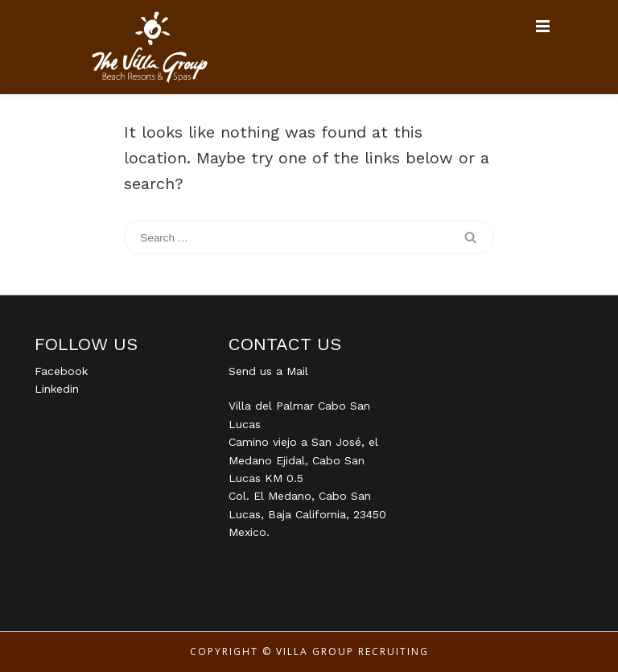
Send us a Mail (268, 371)
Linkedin (57, 389)
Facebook (61, 371)
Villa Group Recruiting (352, 651)
